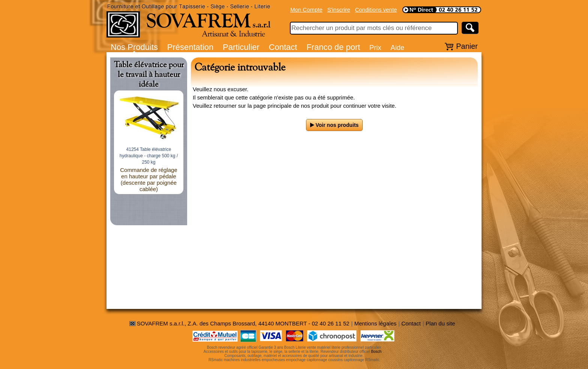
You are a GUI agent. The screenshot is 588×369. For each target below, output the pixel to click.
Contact (283, 47)
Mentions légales (376, 323)
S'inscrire (339, 10)
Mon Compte (306, 10)
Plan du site (440, 323)
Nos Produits (134, 47)
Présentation (190, 47)
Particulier (241, 47)
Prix (375, 47)
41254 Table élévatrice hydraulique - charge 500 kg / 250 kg (149, 156)
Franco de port (333, 47)
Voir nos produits (334, 125)
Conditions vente (376, 10)
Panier (467, 46)
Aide (397, 47)
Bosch (376, 352)
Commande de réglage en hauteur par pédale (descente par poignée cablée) (149, 179)
